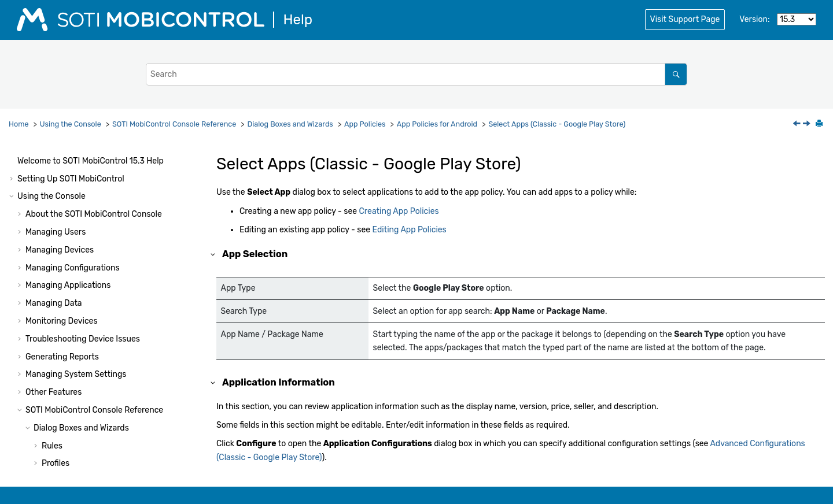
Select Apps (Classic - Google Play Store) (557, 124)
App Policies (365, 124)
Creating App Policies (399, 211)
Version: (754, 19)
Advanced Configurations (97, 196)
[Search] (676, 74)
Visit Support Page (685, 19)
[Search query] (417, 74)
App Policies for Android (437, 124)
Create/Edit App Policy (93, 160)
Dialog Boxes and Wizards (290, 124)
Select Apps (72, 178)
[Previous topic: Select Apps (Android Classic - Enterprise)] (798, 125)
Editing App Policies (410, 230)
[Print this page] (820, 124)
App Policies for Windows (96, 456)
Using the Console (71, 124)
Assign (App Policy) (86, 213)
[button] (45, 160)
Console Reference (174, 124)
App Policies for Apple (91, 438)
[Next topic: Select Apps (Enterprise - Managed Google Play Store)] (808, 125)
